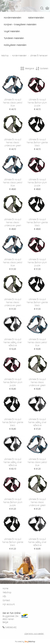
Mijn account (9, 604)
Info (4, 596)
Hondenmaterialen (13, 18)
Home (5, 588)
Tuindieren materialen (14, 38)
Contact (6, 600)
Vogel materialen (12, 31)
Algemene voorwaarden (34, 634)
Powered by (25, 641)
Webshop (5, 55)
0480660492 (11, 627)
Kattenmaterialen (36, 18)
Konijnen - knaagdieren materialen (20, 24)
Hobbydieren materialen (15, 45)
